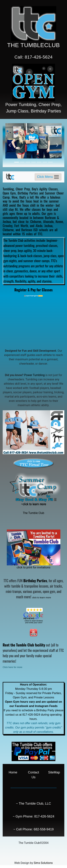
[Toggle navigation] (48, 177)
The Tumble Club (34, 513)
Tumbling (8, 189)
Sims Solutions (43, 863)
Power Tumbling (34, 375)
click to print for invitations (33, 567)
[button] (10, 145)
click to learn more (42, 597)
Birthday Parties (28, 193)
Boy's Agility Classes (45, 189)
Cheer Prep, (23, 189)
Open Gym (9, 193)
